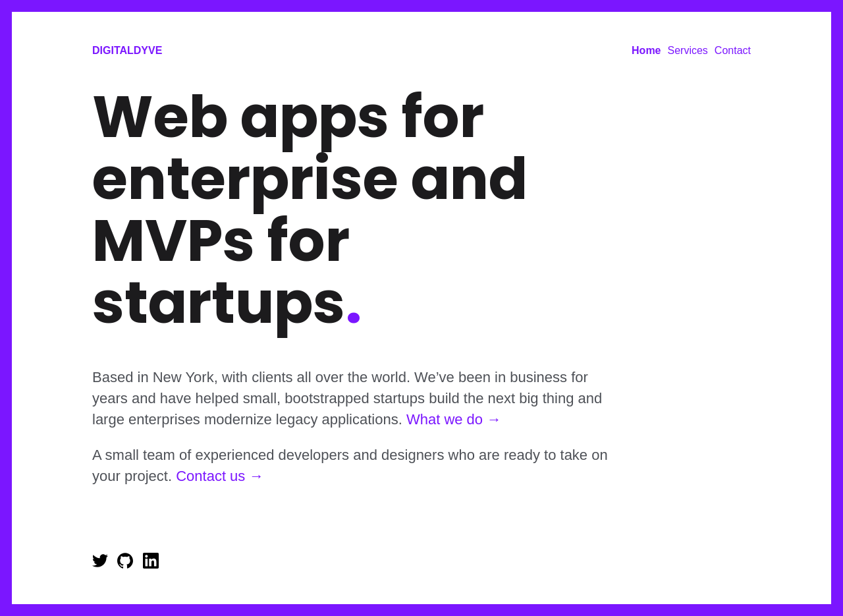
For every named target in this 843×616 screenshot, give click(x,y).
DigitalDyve (127, 50)
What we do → (454, 419)
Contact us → (220, 476)
